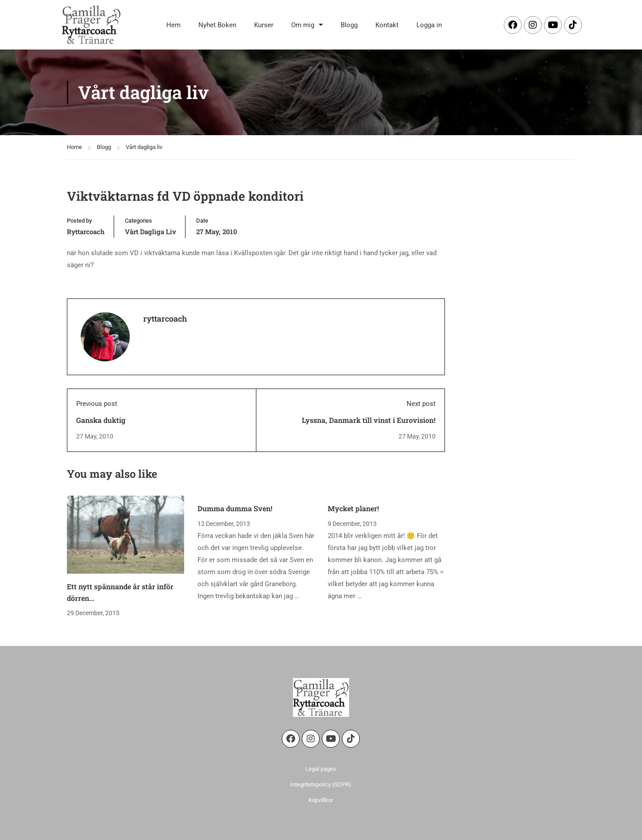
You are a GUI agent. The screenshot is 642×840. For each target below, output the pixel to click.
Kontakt (387, 25)
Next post (421, 404)
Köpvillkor (321, 800)
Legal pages (321, 769)
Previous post (97, 404)
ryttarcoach (86, 232)
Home (74, 147)
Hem (173, 25)
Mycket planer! (353, 508)
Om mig (307, 25)
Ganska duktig (101, 420)
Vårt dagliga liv (144, 147)
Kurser (264, 25)
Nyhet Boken (217, 25)
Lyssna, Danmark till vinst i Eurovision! (369, 420)
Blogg (349, 25)
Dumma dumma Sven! (235, 508)
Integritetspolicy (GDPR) (321, 784)
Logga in (429, 25)
